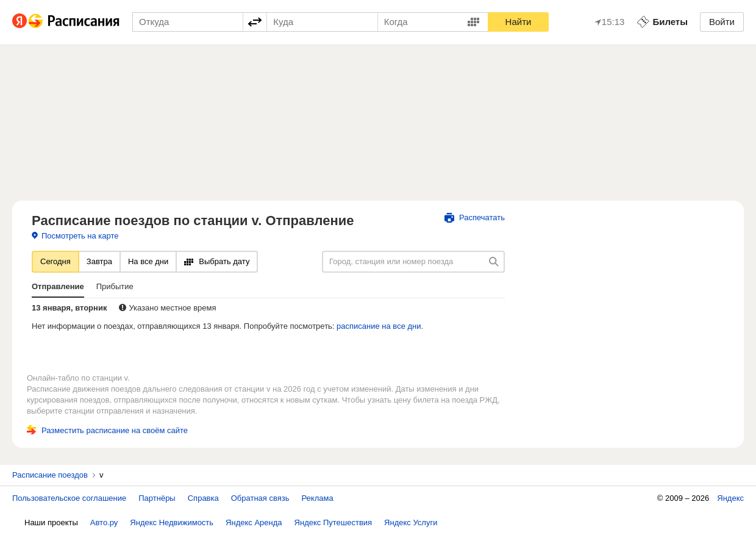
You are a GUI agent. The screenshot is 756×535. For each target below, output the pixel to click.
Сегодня (55, 261)
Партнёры (157, 498)
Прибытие (115, 286)
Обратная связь (260, 498)
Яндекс (730, 498)
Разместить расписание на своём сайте (107, 430)
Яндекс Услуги (411, 522)
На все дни (148, 261)
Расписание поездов (50, 475)
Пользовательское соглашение (69, 498)
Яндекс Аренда (254, 522)
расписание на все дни (379, 326)
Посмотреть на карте (75, 236)
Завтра (99, 261)
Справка (203, 498)
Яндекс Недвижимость (172, 522)
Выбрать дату (217, 261)
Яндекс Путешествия (333, 522)
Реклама (318, 498)
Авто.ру (104, 522)
